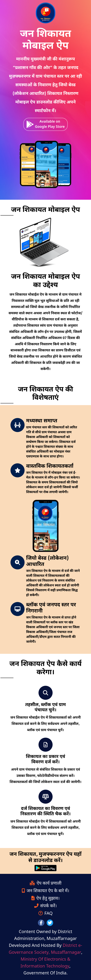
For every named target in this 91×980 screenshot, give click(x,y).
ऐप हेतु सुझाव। (45, 899)
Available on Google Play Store (45, 124)
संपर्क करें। (45, 906)
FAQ (45, 914)
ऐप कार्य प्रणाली (45, 884)
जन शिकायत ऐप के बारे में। (45, 891)
